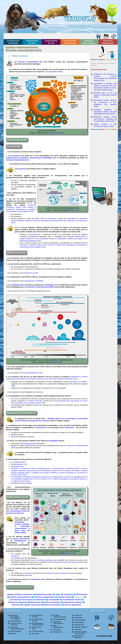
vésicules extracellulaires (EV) (30, 62)
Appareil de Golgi (64, 597)
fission (13, 437)
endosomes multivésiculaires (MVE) (40, 287)
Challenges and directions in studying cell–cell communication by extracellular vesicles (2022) (105, 77)
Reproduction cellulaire (73, 602)
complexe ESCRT (19, 462)
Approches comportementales (17, 628)
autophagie (49, 285)
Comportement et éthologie (13, 42)
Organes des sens (36, 628)
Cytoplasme (68, 594)
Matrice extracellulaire (52, 602)
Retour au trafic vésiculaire (20, 587)
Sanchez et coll (70, 553)
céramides (28, 483)
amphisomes (31, 445)
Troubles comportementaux (60, 616)
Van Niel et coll (73, 210)
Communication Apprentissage (70, 42)
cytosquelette (18, 477)
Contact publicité (98, 192)
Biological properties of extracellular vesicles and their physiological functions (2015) (105, 112)
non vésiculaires (51, 218)
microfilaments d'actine (72, 600)
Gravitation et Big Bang (79, 637)
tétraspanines (36, 234)
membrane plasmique (45, 560)
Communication (37, 631)
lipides (37, 218)
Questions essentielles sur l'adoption (15, 617)
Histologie (78, 618)
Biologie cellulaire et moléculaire (20, 594)
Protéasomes (41, 600)
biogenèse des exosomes (40, 421)
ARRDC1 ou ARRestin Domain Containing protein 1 (32, 468)
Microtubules (36, 602)
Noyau (58, 594)
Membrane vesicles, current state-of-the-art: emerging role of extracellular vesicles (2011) (105, 119)
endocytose (41, 427)
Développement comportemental (38, 624)
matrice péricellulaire (21, 539)
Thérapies (57, 630)
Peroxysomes (27, 600)
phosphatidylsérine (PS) (34, 373)
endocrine (20, 513)
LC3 (25, 291)
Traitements (57, 632)
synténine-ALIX (22, 464)
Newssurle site (112, 10)
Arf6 (37, 273)
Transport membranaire (32, 605)
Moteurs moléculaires (53, 605)
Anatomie (78, 615)
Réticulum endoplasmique (44, 597)
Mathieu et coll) (57, 362)
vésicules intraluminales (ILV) (17, 160)
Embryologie (79, 622)
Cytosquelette (54, 600)
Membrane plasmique (44, 594)
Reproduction (79, 625)
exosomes (16, 156)
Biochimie (16, 605)
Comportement (16, 621)
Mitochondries (82, 594)
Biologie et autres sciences (89, 42)
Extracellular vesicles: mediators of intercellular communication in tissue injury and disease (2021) (22, 527)
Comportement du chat (51, 42)
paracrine (10, 513)
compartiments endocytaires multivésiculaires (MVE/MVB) (29, 158)
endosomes (69, 427)
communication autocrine (19, 511)
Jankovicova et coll (56, 133)
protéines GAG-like (35, 401)
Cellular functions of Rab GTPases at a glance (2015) (105, 125)
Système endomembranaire (21, 597)
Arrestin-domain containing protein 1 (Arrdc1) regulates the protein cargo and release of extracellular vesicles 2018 (49, 470)
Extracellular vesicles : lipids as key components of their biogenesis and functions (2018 (105, 103)
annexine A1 (29, 273)
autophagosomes (18, 285)
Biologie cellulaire (81, 627)
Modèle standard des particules (81, 633)
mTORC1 (84, 382)
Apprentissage (16, 631)
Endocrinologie (80, 620)
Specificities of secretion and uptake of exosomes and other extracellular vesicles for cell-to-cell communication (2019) (105, 87)
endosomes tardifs (60, 562)
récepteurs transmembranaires (18, 557)
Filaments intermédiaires (18, 602)
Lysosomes (14, 600)
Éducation (35, 634)
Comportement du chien (32, 42)
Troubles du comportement (108, 42)
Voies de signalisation (73, 605)
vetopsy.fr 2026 (104, 636)
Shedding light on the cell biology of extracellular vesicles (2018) (105, 95)
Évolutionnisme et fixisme (16, 624)
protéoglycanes (20, 541)
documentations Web (52, 72)
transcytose (36, 579)
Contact (112, 54)
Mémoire (14, 634)
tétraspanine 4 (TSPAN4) (34, 281)
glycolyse (74, 382)
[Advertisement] (104, 144)
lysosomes (75, 562)
